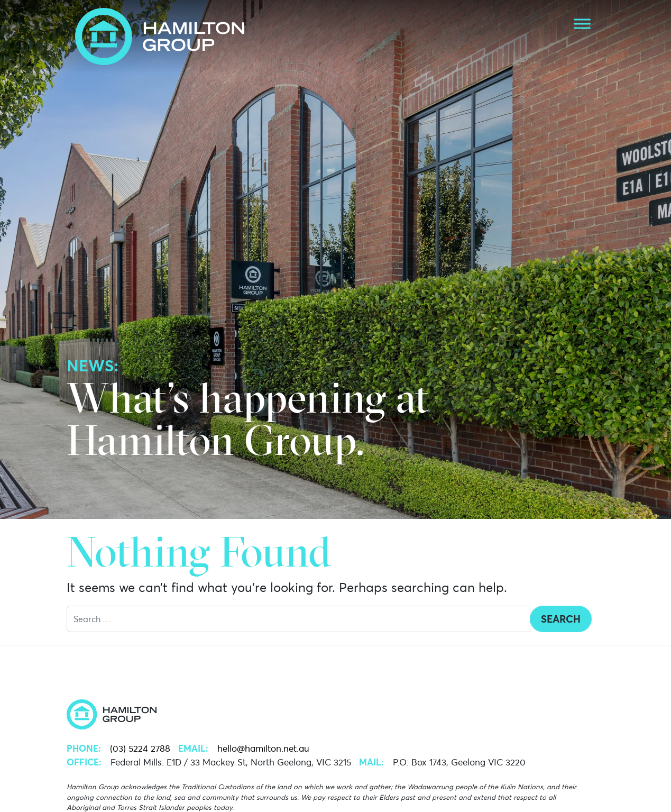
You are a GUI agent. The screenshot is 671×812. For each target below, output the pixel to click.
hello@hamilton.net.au (263, 749)
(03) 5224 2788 (140, 749)
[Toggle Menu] (582, 24)
